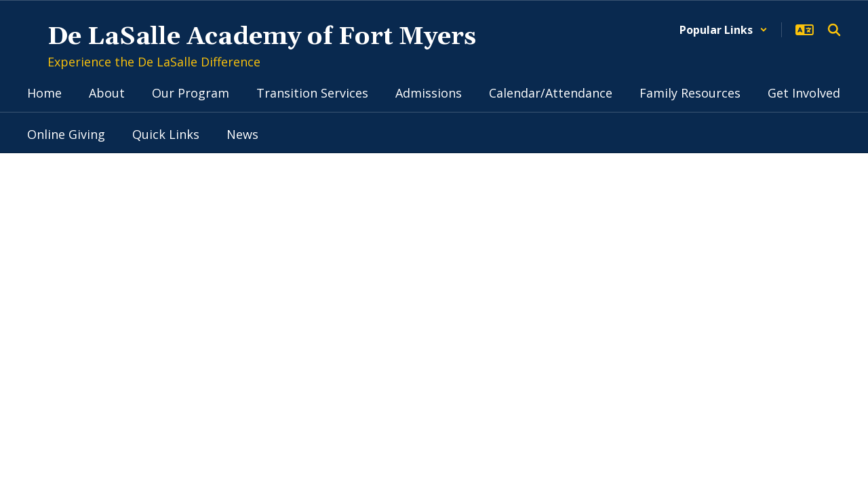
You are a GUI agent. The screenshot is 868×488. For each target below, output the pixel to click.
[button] (724, 30)
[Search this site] (834, 30)
